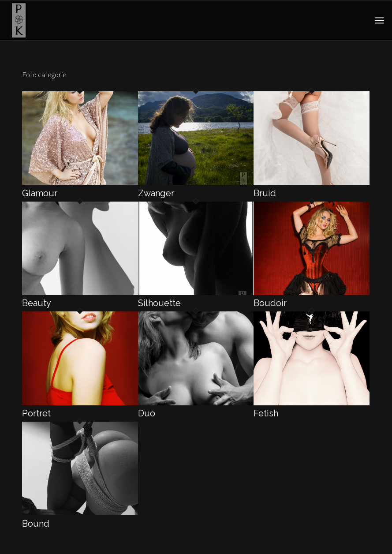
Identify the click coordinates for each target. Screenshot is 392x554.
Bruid (265, 193)
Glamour (40, 193)
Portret (36, 413)
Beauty (37, 303)
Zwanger (156, 193)
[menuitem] (379, 20)
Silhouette (159, 303)
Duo (147, 413)
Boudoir (270, 303)
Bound (36, 524)
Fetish (266, 413)
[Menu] (379, 20)
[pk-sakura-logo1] (19, 20)
